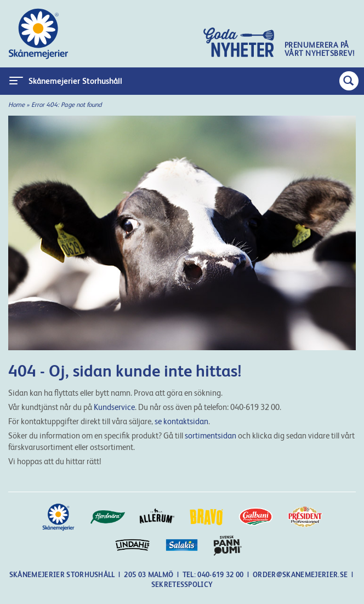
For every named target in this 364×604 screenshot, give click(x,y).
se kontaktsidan (181, 421)
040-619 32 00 (221, 575)
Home (16, 105)
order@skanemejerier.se (300, 575)
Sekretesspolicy (182, 585)
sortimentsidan (211, 435)
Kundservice (114, 407)
